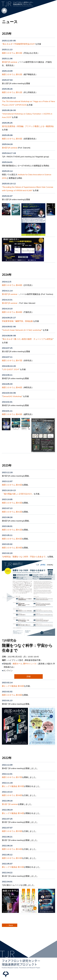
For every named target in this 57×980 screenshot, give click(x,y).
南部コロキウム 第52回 (12, 74)
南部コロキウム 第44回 (12, 485)
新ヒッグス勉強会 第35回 (13, 786)
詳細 (29, 676)
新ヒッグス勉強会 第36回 (13, 686)
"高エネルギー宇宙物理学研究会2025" (19, 44)
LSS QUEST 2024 (11, 369)
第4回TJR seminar (10, 148)
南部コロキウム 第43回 (12, 503)
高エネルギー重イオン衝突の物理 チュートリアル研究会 (28, 339)
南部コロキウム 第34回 (12, 849)
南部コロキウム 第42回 (12, 512)
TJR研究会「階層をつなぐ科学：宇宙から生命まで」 (25, 557)
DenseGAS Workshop (12, 396)
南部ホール (18, 664)
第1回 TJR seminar (10, 804)
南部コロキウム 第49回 (12, 285)
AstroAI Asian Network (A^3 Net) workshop (22, 330)
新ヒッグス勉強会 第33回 (13, 867)
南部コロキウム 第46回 (12, 387)
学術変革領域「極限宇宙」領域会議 (17, 321)
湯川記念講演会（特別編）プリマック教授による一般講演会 (28, 126)
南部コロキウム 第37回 (12, 777)
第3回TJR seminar (10, 294)
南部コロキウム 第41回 (12, 530)
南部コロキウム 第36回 (12, 795)
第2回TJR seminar (10, 303)
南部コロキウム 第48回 (12, 312)
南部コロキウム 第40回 (12, 539)
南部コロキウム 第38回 (12, 695)
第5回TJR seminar (10, 62)
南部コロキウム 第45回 (12, 414)
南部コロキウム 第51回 (12, 92)
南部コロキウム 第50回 (12, 139)
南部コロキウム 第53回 (12, 53)
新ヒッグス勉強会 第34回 (13, 813)
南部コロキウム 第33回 (12, 858)
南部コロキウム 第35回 (12, 831)
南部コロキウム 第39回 (12, 548)
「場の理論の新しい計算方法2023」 (18, 494)
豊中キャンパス (30, 664)
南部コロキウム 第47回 (12, 360)
